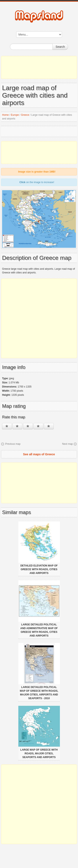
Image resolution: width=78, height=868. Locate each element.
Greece (25, 115)
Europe (15, 115)
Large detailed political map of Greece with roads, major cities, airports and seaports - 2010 (39, 693)
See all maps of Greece (39, 454)
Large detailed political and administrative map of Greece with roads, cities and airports (39, 630)
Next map (67, 444)
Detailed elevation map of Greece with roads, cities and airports (39, 569)
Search (60, 47)
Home (5, 115)
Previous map (13, 444)
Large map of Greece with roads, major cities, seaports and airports (39, 754)
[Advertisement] (39, 67)
